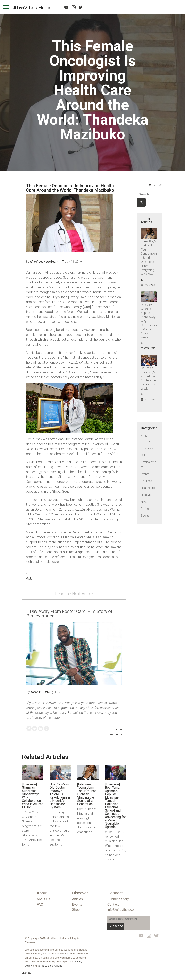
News (144, 502)
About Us (43, 899)
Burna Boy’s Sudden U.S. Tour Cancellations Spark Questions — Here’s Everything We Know (149, 258)
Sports (145, 516)
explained (98, 317)
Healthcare (148, 488)
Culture (145, 455)
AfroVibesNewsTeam (44, 262)
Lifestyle (146, 495)
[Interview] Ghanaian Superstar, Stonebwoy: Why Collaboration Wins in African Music (33, 796)
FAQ (40, 904)
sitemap (27, 973)
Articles (77, 899)
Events (145, 474)
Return (31, 576)
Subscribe (116, 926)
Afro (32, 8)
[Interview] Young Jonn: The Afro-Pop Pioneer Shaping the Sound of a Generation (87, 794)
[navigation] (6, 7)
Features (146, 481)
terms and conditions (50, 966)
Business (147, 448)
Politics (146, 509)
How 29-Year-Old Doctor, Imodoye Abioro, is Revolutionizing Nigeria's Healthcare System (60, 796)
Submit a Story (118, 899)
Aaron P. (36, 692)
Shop (76, 910)
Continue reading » (115, 732)
